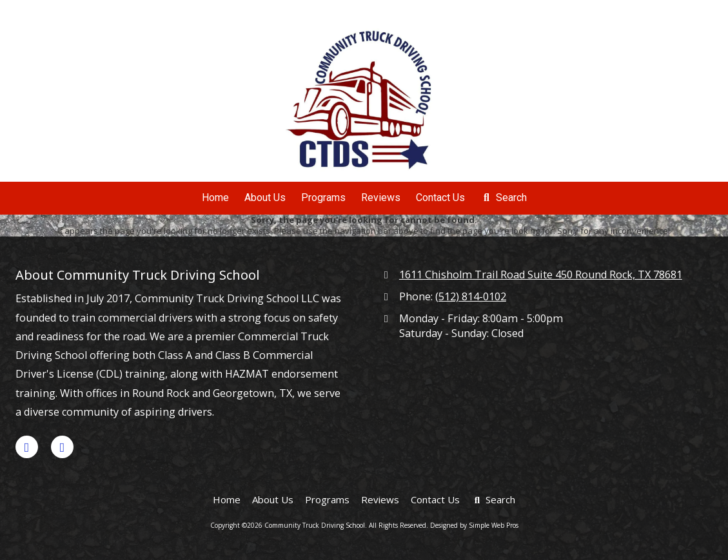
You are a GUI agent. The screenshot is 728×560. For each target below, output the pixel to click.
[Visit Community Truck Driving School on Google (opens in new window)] (27, 447)
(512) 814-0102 (471, 296)
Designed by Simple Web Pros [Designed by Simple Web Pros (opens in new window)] (474, 525)
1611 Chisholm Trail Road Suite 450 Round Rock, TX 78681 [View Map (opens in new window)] (541, 275)
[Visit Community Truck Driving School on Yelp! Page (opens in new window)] (62, 447)
